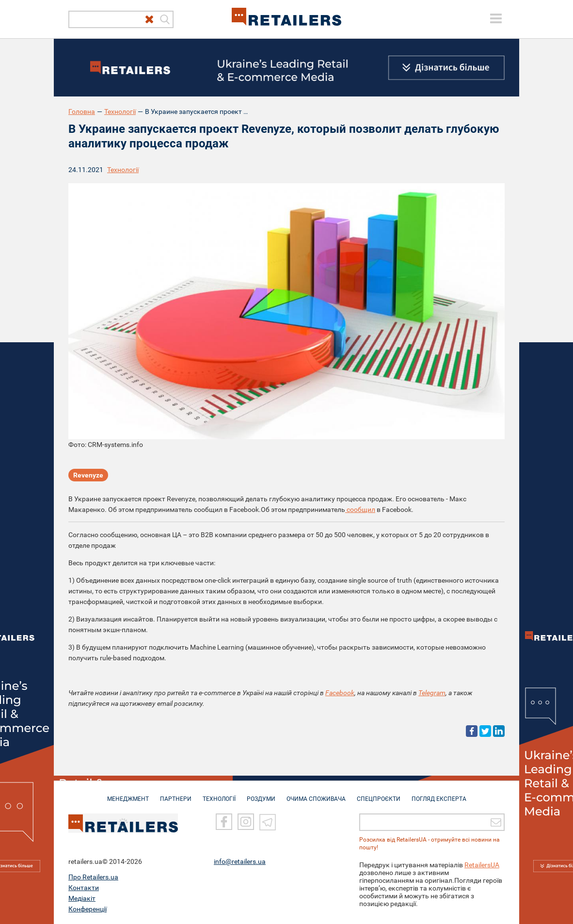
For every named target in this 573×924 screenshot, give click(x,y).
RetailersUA (482, 865)
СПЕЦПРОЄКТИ (379, 794)
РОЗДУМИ (261, 794)
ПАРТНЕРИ (176, 794)
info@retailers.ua (240, 861)
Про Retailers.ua (93, 877)
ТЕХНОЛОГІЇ (219, 794)
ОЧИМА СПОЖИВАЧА (316, 794)
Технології (120, 112)
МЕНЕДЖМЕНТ (128, 794)
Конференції (88, 909)
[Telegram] (268, 822)
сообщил (360, 510)
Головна (82, 112)
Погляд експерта (439, 794)
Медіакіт (82, 898)
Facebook (340, 693)
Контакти (84, 888)
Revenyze (88, 475)
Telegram (432, 693)
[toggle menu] (496, 18)
